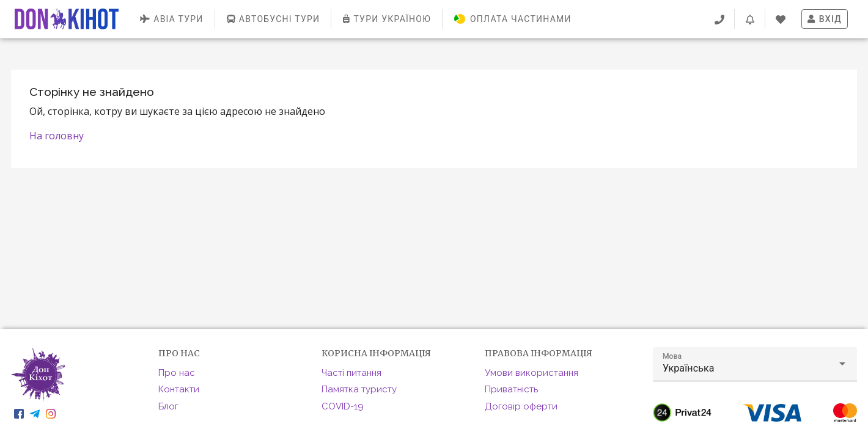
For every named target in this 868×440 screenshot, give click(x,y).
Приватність (511, 389)
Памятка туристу (359, 389)
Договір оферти (521, 406)
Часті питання (351, 373)
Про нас (177, 373)
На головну (57, 136)
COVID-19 (343, 406)
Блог (168, 406)
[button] (755, 364)
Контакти (179, 389)
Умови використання (531, 373)
